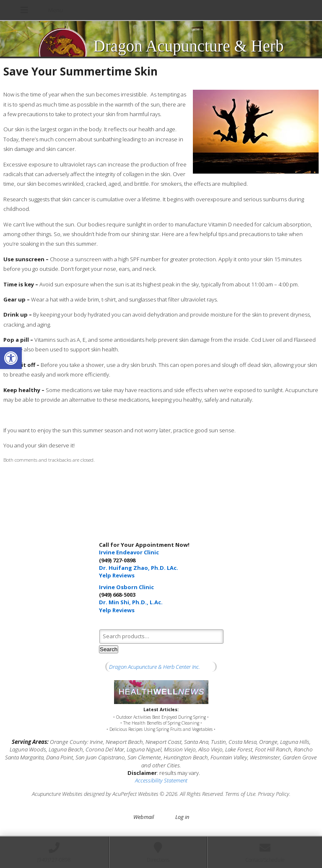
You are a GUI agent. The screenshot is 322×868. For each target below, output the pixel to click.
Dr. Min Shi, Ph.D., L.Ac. (131, 602)
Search (109, 649)
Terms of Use (240, 794)
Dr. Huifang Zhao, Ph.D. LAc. (139, 568)
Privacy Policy (274, 794)
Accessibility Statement (161, 780)
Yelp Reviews (117, 575)
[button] (11, 358)
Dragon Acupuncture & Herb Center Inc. (155, 667)
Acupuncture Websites (57, 794)
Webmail (144, 817)
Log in (182, 817)
